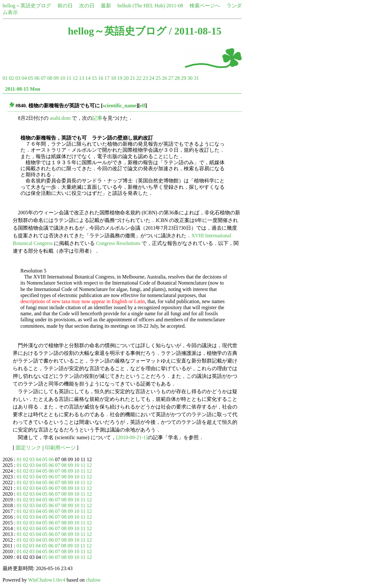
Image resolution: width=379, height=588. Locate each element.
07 (43, 78)
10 (63, 78)
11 (69, 78)
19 (120, 78)
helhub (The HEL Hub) (141, 6)
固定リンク (28, 448)
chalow (93, 580)
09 (56, 78)
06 (37, 78)
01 (5, 78)
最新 (106, 6)
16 (100, 78)
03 (18, 78)
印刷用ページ (60, 448)
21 (132, 78)
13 (81, 78)
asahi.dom (60, 118)
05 (31, 78)
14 (88, 78)
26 (164, 78)
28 (177, 78)
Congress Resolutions (118, 243)
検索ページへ (205, 6)
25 (158, 78)
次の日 (87, 6)
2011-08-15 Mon (23, 89)
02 (11, 78)
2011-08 (175, 6)
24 (152, 78)
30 (190, 78)
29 (183, 78)
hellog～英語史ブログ (27, 6)
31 (196, 78)
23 (145, 78)
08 (50, 78)
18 (113, 78)
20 (126, 78)
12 (75, 78)
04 (24, 78)
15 (94, 78)
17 (107, 78)
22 (139, 78)
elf (142, 106)
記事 (97, 118)
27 (171, 78)
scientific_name (120, 106)
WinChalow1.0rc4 (47, 580)
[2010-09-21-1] (132, 437)
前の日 (65, 6)
